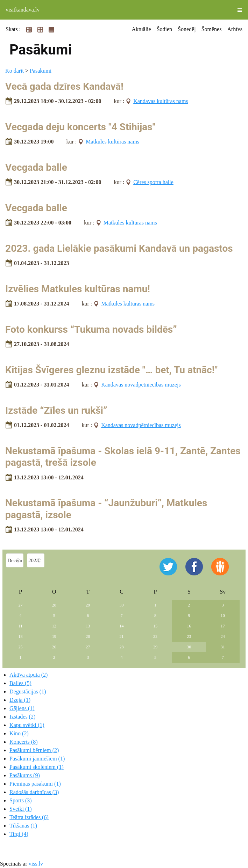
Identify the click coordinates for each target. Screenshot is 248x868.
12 (54, 626)
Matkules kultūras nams (112, 142)
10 (223, 616)
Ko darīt (15, 71)
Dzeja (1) (20, 700)
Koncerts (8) (23, 742)
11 (21, 626)
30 (122, 605)
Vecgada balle (36, 167)
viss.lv (36, 864)
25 (20, 647)
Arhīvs (235, 29)
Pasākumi (41, 71)
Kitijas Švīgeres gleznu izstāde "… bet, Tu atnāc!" (111, 370)
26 (54, 647)
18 (20, 637)
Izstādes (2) (22, 717)
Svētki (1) (21, 809)
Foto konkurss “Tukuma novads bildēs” (91, 329)
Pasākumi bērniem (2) (34, 750)
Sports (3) (21, 800)
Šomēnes (212, 29)
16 (189, 626)
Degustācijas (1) (28, 692)
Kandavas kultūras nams (161, 101)
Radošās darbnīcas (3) (34, 792)
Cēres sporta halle (153, 182)
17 (223, 626)
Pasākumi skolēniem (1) (37, 767)
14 (122, 626)
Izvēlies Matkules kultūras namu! (78, 289)
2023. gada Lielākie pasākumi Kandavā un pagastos (119, 248)
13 (88, 626)
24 (223, 637)
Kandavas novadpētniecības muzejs (141, 385)
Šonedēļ (187, 29)
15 (155, 626)
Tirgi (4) (19, 834)
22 (155, 637)
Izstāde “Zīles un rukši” (56, 410)
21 (122, 637)
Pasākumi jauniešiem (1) (37, 759)
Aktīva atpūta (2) (29, 675)
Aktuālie (141, 29)
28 (54, 605)
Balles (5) (20, 683)
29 (88, 605)
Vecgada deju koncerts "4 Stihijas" (80, 127)
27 (20, 605)
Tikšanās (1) (23, 826)
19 (54, 637)
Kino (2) (19, 733)
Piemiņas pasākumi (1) (35, 784)
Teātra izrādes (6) (29, 817)
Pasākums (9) (25, 775)
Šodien (164, 29)
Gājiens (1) (22, 708)
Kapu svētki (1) (27, 725)
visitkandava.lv (23, 10)
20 (88, 637)
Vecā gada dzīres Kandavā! (64, 86)
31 (223, 647)
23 (189, 637)
